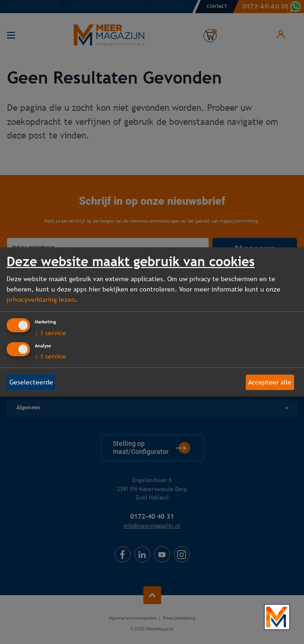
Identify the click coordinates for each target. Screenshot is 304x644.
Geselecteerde (31, 382)
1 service (51, 333)
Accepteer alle (270, 382)
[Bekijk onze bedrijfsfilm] (277, 617)
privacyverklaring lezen (41, 299)
